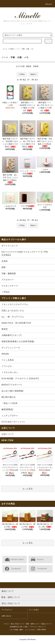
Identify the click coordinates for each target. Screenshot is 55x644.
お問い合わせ (6, 616)
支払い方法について (17, 624)
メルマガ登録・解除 (16, 630)
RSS (39, 630)
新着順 (36, 66)
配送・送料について (33, 624)
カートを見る (34, 610)
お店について (8, 434)
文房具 (12, 49)
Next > (33, 74)
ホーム (5, 49)
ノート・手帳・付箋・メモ (25, 49)
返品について (46, 624)
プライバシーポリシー (37, 627)
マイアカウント (7, 610)
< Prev (22, 74)
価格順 (29, 66)
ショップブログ (30, 630)
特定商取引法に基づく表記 (19, 627)
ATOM (44, 630)
